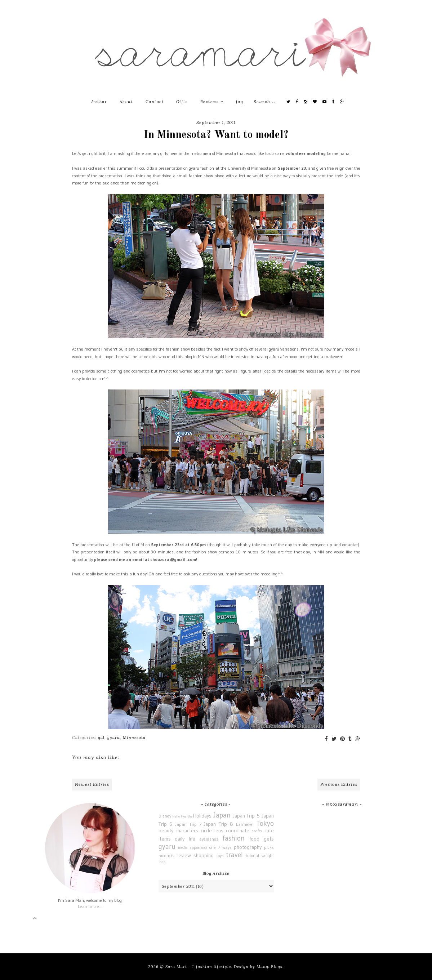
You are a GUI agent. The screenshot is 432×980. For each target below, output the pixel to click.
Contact (155, 102)
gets (269, 839)
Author (99, 102)
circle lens (212, 830)
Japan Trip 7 (188, 824)
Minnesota (134, 738)
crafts (257, 831)
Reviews (212, 102)
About (126, 102)
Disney (165, 816)
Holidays (202, 816)
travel (234, 855)
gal (101, 738)
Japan (222, 815)
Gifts (182, 102)
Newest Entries (92, 784)
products (166, 856)
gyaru (114, 738)
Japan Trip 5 (246, 816)
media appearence (193, 848)
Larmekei (245, 824)
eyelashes (209, 839)
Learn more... (90, 906)
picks (269, 847)
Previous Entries (339, 784)
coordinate (238, 830)
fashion (233, 838)
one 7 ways (221, 847)
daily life (185, 839)
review (184, 855)
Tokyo (265, 823)
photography (248, 847)
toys (220, 856)
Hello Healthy (182, 816)
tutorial (252, 856)
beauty (166, 830)
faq (240, 102)
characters (187, 830)
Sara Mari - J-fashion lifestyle (198, 967)
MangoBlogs (270, 967)
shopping (204, 855)
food (254, 839)
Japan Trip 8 (218, 824)
